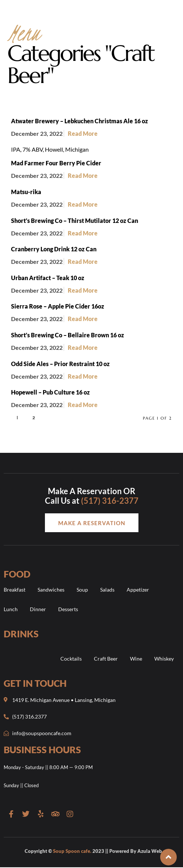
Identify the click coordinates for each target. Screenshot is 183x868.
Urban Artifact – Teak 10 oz (48, 278)
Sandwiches (51, 590)
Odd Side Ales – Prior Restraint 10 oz (60, 364)
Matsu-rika (26, 192)
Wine (136, 659)
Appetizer (138, 590)
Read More (83, 133)
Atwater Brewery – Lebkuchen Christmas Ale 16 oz (80, 121)
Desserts (68, 609)
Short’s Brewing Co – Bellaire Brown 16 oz (68, 335)
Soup (82, 590)
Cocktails (71, 659)
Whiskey (164, 659)
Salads (107, 590)
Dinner (38, 609)
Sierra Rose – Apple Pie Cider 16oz (58, 306)
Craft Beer (106, 659)
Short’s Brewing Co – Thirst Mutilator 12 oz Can (75, 221)
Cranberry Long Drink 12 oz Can (54, 249)
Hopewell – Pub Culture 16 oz (50, 392)
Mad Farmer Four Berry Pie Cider (56, 163)
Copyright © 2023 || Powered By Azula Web (93, 851)
